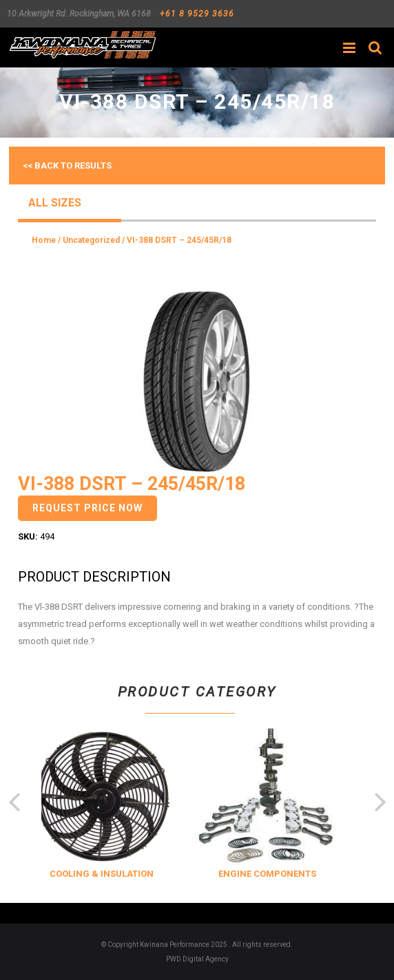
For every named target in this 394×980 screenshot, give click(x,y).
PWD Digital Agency (197, 959)
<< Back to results (67, 166)
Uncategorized (91, 240)
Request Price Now (87, 508)
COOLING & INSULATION (110, 874)
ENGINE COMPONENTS (276, 874)
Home (44, 240)
